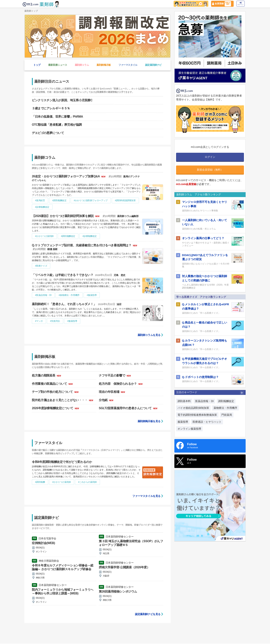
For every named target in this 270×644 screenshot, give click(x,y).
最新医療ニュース (58, 65)
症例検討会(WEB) (43, 543)
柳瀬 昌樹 (53, 249)
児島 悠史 (120, 275)
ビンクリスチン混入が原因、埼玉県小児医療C (62, 100)
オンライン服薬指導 (189, 429)
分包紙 (104, 400)
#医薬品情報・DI (43, 295)
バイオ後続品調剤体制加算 (193, 408)
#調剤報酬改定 (59, 200)
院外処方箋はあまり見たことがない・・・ (60, 400)
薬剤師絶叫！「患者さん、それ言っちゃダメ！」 (64, 304)
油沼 (119, 304)
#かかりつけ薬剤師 (44, 236)
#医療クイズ (41, 266)
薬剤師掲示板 (104, 65)
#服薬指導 (92, 295)
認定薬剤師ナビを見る (148, 615)
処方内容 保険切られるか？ (118, 384)
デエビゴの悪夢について (48, 133)
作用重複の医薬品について (50, 384)
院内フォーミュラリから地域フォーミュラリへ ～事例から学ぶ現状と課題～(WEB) (63, 592)
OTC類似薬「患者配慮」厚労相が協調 (57, 125)
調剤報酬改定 (226, 401)
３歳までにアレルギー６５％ (51, 108)
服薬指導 (183, 422)
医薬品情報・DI (204, 401)
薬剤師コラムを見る (149, 335)
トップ (37, 65)
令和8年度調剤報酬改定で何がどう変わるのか (62, 462)
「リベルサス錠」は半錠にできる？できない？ (63, 275)
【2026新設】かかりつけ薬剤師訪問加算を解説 (63, 216)
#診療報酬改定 (42, 207)
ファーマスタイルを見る (146, 496)
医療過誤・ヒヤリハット (207, 422)
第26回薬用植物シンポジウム (118, 592)
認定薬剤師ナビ (153, 65)
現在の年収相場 (109, 392)
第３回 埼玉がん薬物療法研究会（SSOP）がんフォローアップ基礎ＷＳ (130, 543)
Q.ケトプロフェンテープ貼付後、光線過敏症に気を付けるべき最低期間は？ (82, 245)
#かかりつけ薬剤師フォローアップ (91, 200)
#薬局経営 (40, 200)
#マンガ (39, 321)
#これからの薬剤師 (87, 482)
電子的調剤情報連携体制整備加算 (197, 415)
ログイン (241, 4)
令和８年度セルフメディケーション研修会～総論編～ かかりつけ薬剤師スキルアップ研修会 (63, 567)
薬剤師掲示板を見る (149, 421)
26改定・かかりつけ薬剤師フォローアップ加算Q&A (66, 176)
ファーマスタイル (128, 65)
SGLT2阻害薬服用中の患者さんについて (126, 408)
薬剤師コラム (82, 65)
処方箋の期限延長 (44, 375)
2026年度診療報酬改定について (53, 408)
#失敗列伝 (55, 321)
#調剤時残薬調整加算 (125, 200)
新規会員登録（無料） (210, 170)
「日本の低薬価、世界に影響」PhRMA (57, 117)
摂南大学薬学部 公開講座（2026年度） (124, 567)
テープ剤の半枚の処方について (53, 392)
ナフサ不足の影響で (112, 375)
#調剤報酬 (40, 482)
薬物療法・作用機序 (225, 408)
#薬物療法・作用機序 (69, 295)
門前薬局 (227, 415)
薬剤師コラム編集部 (129, 216)
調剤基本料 (184, 401)
